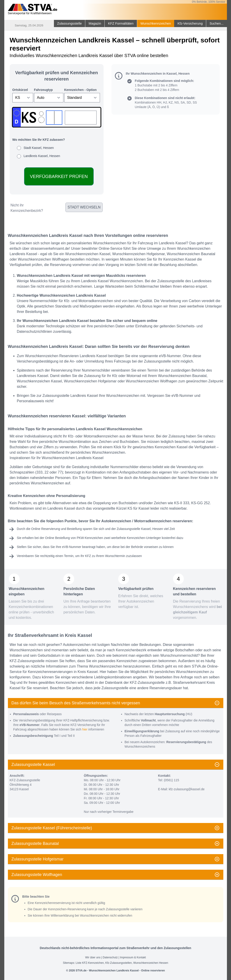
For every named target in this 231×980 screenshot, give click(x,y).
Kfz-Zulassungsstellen (119, 963)
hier (85, 729)
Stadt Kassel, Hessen (39, 148)
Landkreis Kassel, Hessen (42, 156)
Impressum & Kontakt (133, 957)
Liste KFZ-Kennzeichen (90, 963)
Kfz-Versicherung (190, 23)
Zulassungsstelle (69, 23)
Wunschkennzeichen (156, 23)
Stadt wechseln (84, 207)
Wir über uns (93, 957)
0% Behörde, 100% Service (209, 2)
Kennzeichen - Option (81, 90)
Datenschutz (110, 957)
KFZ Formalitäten (121, 23)
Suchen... (217, 23)
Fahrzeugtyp (43, 90)
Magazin (95, 23)
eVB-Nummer (72, 547)
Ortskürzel (20, 90)
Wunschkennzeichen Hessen (151, 963)
